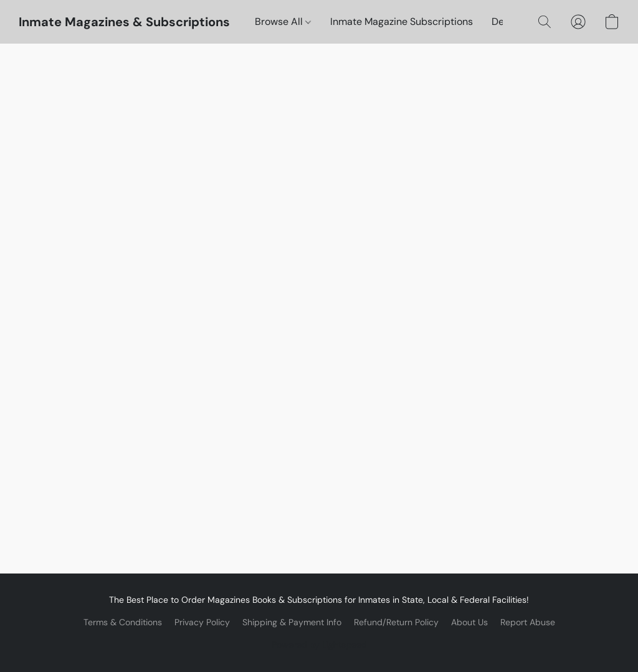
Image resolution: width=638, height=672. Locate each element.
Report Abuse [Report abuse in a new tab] (528, 622)
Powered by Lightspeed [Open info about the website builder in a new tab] (319, 645)
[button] (124, 22)
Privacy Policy (202, 622)
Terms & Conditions (123, 622)
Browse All (283, 22)
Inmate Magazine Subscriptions (402, 22)
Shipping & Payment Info (292, 622)
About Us (469, 622)
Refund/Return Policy (396, 622)
